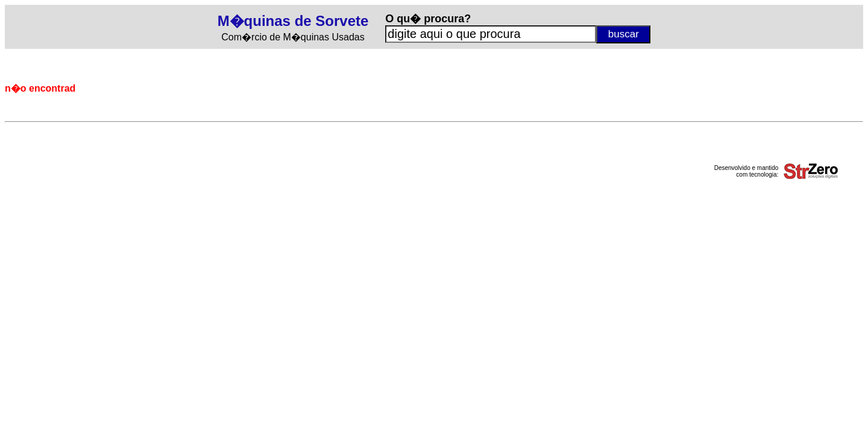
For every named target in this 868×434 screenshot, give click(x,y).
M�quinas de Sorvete (293, 21)
